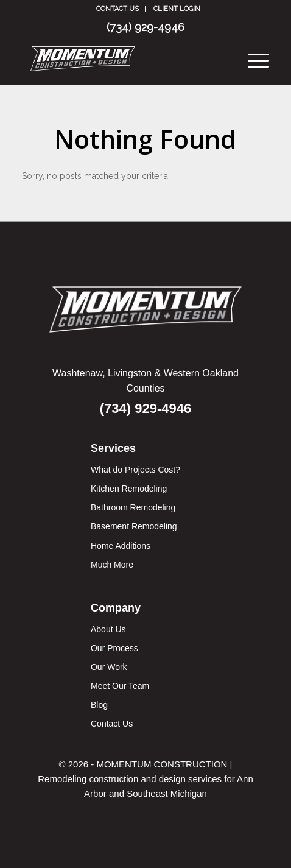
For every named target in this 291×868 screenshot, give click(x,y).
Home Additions (121, 546)
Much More (112, 565)
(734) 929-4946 (145, 27)
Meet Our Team (120, 686)
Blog (99, 705)
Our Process (114, 648)
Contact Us (117, 9)
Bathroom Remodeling (133, 507)
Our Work (109, 667)
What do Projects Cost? (135, 470)
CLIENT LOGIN (177, 9)
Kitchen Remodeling (129, 489)
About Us (108, 629)
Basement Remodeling (134, 526)
